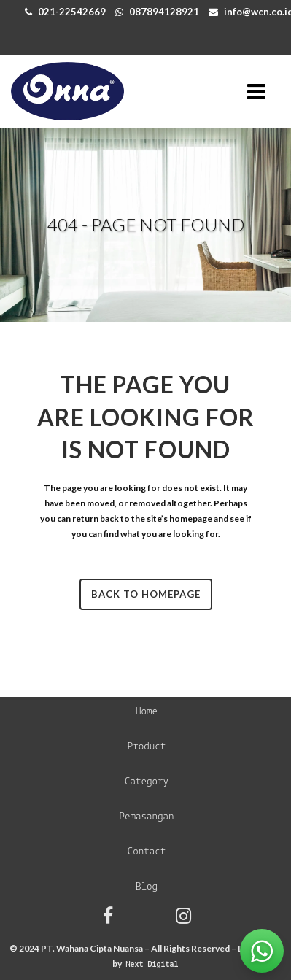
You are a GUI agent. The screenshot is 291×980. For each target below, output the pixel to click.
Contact (147, 852)
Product (147, 747)
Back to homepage (146, 594)
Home (147, 712)
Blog (147, 887)
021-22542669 (72, 12)
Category (147, 782)
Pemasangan (146, 817)
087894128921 (164, 12)
